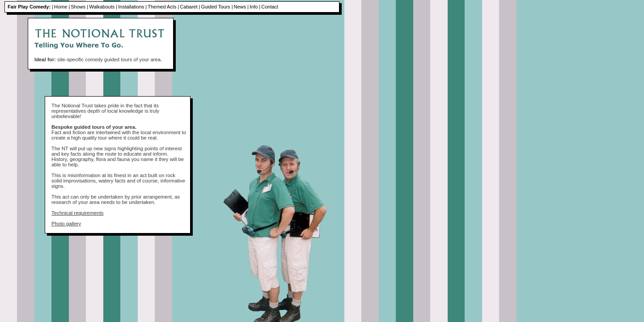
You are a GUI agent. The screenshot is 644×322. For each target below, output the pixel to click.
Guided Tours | (217, 7)
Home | (62, 7)
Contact (270, 7)
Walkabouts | (103, 7)
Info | (255, 7)
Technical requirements (77, 213)
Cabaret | (190, 7)
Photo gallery (66, 224)
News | (241, 7)
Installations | (132, 7)
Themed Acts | (163, 7)
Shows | (79, 7)
